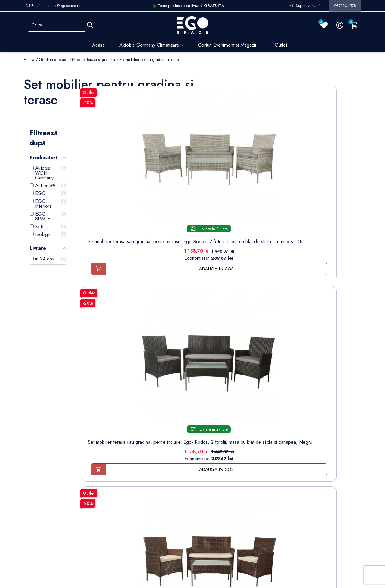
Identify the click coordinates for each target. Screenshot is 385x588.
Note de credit (207, 445)
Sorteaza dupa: (272, 81)
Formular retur (53, 449)
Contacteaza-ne (130, 501)
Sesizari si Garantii (133, 482)
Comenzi (201, 436)
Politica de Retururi (133, 473)
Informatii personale (212, 426)
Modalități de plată (133, 454)
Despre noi (126, 445)
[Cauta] (90, 25)
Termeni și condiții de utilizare (144, 436)
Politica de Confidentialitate (141, 464)
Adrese (200, 454)
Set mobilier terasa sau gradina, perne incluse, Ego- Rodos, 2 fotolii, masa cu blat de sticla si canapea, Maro (257, 192)
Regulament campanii (135, 492)
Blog (119, 520)
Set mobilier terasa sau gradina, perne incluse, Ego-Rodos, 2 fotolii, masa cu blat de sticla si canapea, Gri (115, 192)
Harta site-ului (128, 510)
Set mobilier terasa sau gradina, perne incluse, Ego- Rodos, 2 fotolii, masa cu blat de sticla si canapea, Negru (186, 192)
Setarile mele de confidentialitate (66, 541)
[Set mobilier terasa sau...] (115, 131)
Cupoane (202, 464)
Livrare (121, 426)
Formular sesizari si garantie (79, 464)
